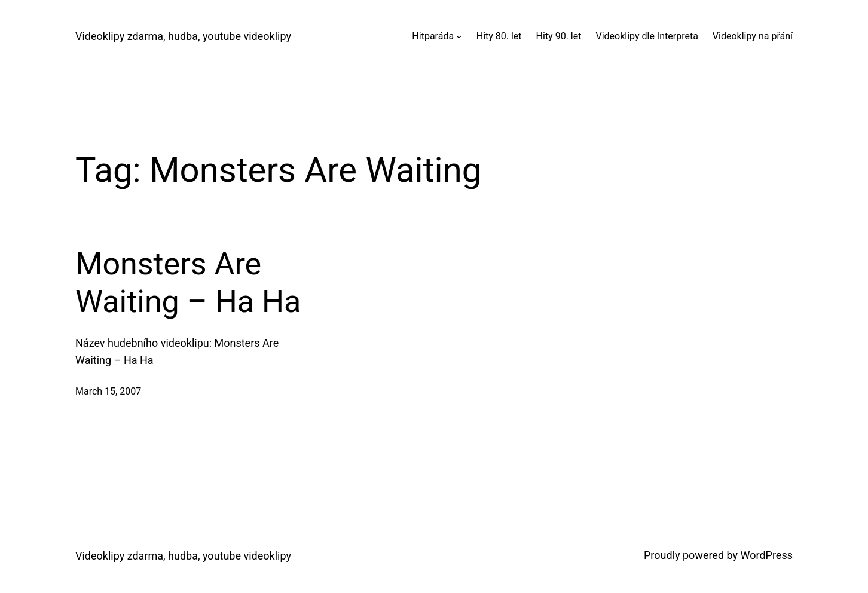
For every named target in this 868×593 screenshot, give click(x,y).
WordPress (767, 555)
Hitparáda (433, 36)
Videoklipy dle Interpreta (647, 36)
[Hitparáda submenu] (459, 36)
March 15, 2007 (108, 391)
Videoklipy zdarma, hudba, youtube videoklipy (183, 36)
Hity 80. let (499, 36)
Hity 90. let (559, 36)
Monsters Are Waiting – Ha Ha (188, 282)
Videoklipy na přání (753, 36)
